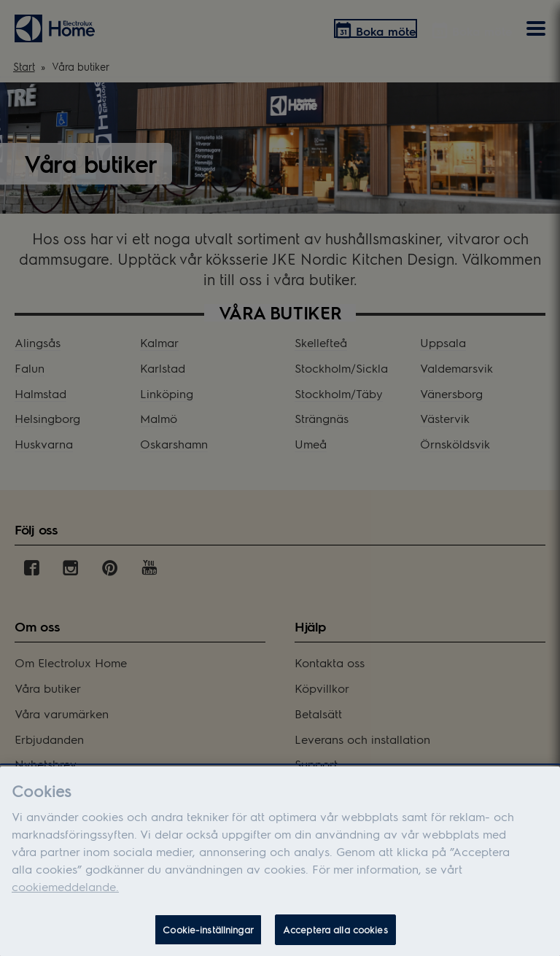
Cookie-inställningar (208, 932)
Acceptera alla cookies (335, 932)
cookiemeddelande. (65, 889)
